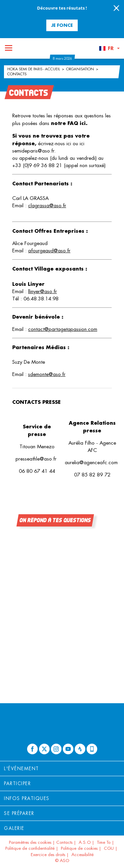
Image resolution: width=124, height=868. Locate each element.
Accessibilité (83, 855)
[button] (109, 48)
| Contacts (62, 842)
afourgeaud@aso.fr (49, 250)
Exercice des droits (48, 855)
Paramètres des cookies (30, 842)
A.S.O (85, 842)
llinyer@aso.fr (42, 291)
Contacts (17, 74)
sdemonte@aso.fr (47, 374)
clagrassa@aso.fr (47, 205)
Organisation (81, 69)
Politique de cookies (79, 848)
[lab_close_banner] (116, 9)
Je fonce (62, 25)
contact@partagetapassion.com (63, 329)
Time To (104, 842)
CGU (109, 848)
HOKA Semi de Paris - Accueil (34, 69)
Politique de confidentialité (30, 848)
